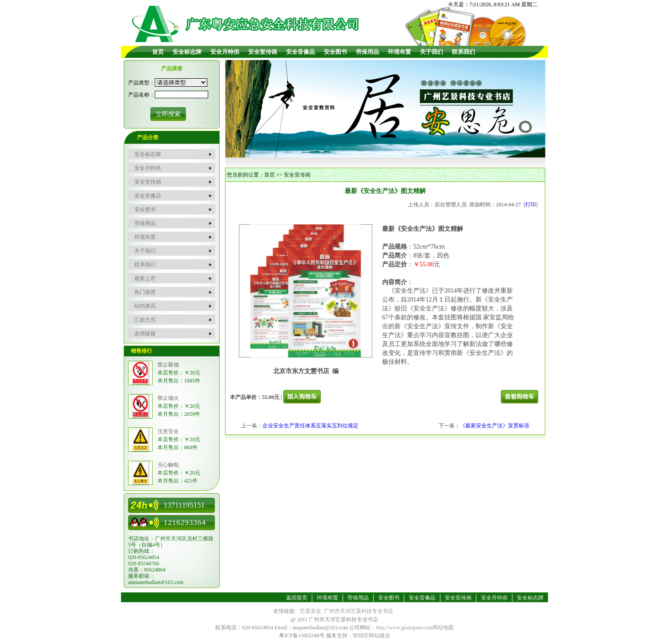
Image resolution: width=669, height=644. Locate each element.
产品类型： (141, 83)
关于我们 (431, 52)
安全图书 (335, 52)
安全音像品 (300, 52)
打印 (531, 205)
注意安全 (168, 431)
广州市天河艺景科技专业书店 (359, 611)
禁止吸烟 (168, 365)
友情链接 (145, 334)
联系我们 (463, 52)
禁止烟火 (168, 398)
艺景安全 (310, 611)
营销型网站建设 (371, 636)
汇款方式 (145, 320)
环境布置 (399, 52)
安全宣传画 (263, 52)
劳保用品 (367, 52)
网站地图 (443, 628)
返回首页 (297, 598)
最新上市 (145, 278)
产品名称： (141, 95)
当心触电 (168, 465)
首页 (158, 52)
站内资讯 (145, 306)
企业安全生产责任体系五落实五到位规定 (310, 426)
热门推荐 (145, 292)
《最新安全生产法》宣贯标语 (495, 426)
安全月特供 (225, 52)
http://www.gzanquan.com (404, 628)
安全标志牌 (187, 52)
